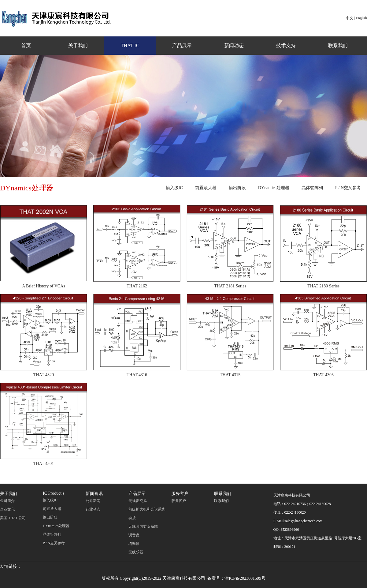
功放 (132, 518)
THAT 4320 (44, 375)
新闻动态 (234, 45)
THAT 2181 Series (230, 286)
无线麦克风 (138, 501)
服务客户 (180, 494)
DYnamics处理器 (274, 188)
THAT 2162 (137, 286)
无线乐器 (136, 552)
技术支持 (286, 45)
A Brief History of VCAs (44, 286)
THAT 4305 (323, 375)
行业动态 (93, 509)
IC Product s (54, 493)
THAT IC (130, 45)
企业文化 (7, 509)
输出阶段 (237, 188)
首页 (26, 45)
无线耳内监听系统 (143, 526)
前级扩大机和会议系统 (147, 509)
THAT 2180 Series (323, 286)
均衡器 (134, 544)
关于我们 (78, 45)
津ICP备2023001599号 (245, 578)
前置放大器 (206, 188)
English (361, 18)
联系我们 (338, 45)
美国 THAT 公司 (13, 518)
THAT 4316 (137, 375)
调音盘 (134, 535)
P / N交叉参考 (348, 188)
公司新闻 (93, 501)
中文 (350, 18)
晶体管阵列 (312, 188)
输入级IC (174, 188)
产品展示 (182, 45)
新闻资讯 (94, 494)
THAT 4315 (230, 375)
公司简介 (7, 501)
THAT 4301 (44, 464)
